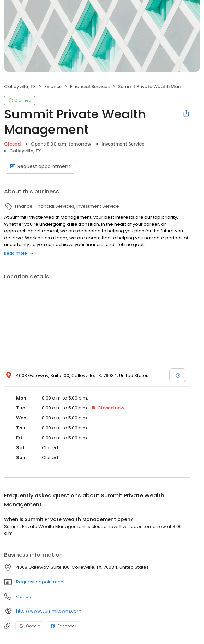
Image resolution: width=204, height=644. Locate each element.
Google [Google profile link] (30, 626)
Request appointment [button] (40, 582)
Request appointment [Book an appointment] (40, 166)
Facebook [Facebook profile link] (64, 626)
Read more (19, 253)
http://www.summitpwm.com (49, 611)
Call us (23, 597)
